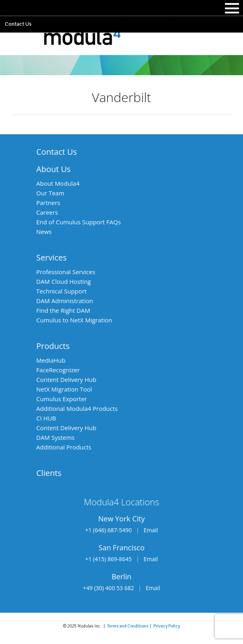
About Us (53, 169)
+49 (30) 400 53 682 (109, 588)
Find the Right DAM (63, 310)
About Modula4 (58, 183)
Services (51, 257)
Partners (48, 203)
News (44, 232)
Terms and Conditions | (130, 626)
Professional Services (66, 272)
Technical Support (61, 291)
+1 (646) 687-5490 (108, 530)
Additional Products (64, 447)
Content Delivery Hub (66, 379)
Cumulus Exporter (61, 399)
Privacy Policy (167, 626)
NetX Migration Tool (64, 389)
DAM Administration (64, 301)
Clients (49, 473)
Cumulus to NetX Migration (74, 320)
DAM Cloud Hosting (63, 281)
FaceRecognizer (58, 370)
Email (151, 530)
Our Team (50, 193)
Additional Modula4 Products (77, 408)
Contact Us (18, 24)
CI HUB (46, 418)
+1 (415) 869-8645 (108, 559)
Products (53, 346)
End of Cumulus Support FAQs (79, 222)
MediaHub (51, 360)
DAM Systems (55, 437)
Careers (47, 212)
